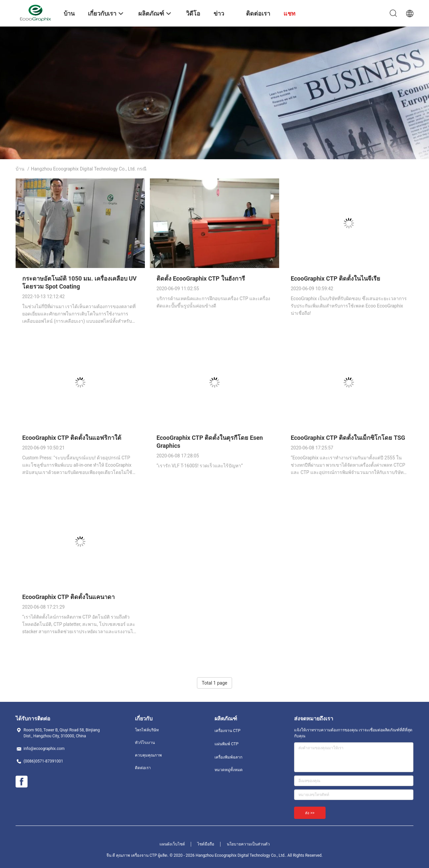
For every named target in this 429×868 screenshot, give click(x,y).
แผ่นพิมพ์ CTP (226, 744)
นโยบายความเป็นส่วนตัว (248, 844)
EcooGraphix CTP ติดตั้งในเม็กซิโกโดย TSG (348, 438)
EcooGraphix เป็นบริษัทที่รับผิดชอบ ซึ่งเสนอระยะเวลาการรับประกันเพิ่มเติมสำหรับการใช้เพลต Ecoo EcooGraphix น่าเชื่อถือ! (349, 306)
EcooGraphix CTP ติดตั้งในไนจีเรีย (336, 278)
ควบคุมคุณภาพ (148, 755)
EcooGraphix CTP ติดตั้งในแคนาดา (68, 597)
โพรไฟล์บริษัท (147, 730)
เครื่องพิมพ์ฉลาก (228, 757)
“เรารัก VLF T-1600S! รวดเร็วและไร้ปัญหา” (200, 466)
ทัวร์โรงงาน (145, 743)
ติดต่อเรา (143, 768)
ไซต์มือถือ (206, 844)
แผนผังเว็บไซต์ (172, 844)
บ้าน (20, 169)
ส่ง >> (310, 813)
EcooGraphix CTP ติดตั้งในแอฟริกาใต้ (72, 438)
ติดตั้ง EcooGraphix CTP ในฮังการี (201, 278)
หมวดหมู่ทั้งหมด (229, 770)
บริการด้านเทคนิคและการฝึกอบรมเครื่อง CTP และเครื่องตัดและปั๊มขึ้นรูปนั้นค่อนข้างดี (213, 302)
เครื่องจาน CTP (227, 731)
